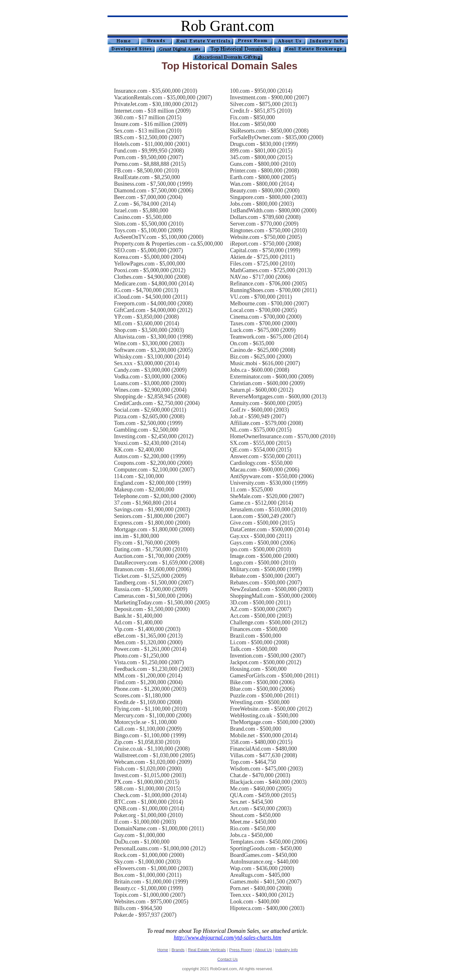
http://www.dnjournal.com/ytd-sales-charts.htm (227, 938)
